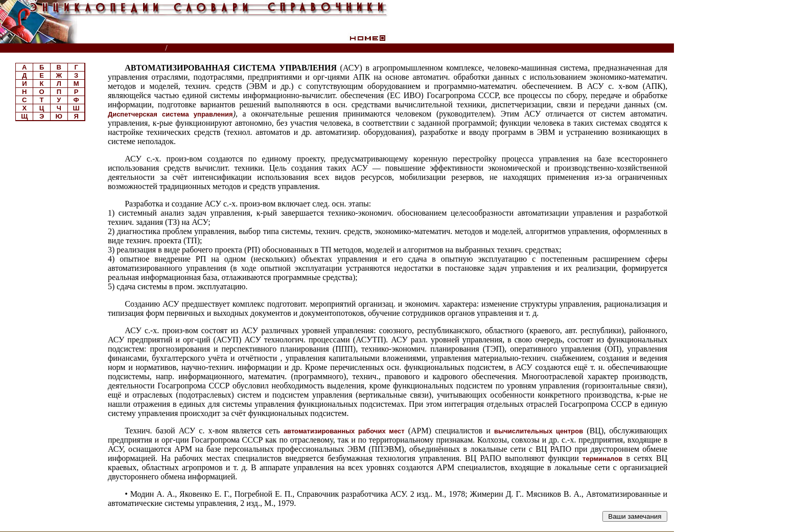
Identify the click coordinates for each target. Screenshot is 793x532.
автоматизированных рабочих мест (344, 431)
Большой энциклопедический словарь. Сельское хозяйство (278, 48)
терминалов (602, 459)
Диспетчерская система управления (170, 114)
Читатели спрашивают (635, 48)
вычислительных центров (539, 431)
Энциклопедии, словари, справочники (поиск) (83, 48)
